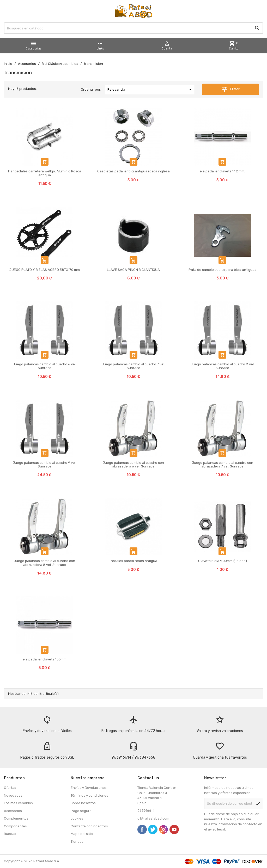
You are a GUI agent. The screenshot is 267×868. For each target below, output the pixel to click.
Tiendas (77, 842)
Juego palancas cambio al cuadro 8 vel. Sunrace (223, 366)
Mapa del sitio (82, 834)
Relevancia (150, 89)
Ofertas (10, 788)
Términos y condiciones (89, 795)
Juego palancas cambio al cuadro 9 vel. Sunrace (45, 464)
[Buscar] (133, 28)
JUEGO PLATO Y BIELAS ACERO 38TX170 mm (45, 270)
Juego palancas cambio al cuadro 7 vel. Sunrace (133, 366)
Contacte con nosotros (89, 826)
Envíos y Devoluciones (89, 788)
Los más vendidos (18, 803)
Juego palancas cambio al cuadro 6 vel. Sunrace (45, 366)
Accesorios (13, 811)
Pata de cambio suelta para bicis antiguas (222, 270)
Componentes (15, 826)
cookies (77, 818)
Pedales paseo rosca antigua (133, 561)
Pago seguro (81, 811)
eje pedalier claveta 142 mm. (222, 171)
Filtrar (230, 89)
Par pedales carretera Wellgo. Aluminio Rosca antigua (45, 173)
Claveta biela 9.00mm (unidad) (223, 561)
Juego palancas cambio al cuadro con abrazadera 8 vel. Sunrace (44, 563)
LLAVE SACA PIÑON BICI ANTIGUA (133, 270)
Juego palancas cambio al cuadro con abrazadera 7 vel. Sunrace (223, 464)
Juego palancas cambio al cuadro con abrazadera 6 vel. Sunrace (133, 464)
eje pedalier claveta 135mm (45, 659)
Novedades (13, 795)
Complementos (16, 818)
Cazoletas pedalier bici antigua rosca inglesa (133, 171)
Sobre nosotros (83, 803)
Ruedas (10, 834)
